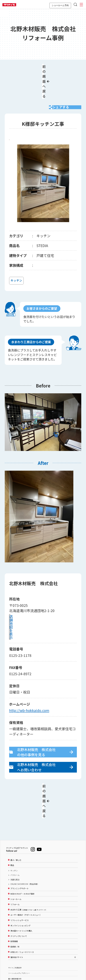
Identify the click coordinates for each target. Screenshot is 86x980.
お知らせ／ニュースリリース (22, 919)
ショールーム (16, 866)
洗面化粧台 (15, 846)
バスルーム (15, 842)
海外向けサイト (17, 924)
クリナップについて (19, 903)
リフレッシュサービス (20, 887)
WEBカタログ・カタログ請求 (22, 860)
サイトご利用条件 (15, 934)
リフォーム (15, 871)
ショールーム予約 (60, 5)
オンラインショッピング (20, 892)
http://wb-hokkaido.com (29, 690)
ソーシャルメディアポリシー (19, 940)
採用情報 (14, 908)
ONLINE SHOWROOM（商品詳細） (25, 851)
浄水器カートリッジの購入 (21, 897)
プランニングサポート (20, 855)
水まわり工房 (28, 876)
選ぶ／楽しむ (16, 827)
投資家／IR (15, 913)
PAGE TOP (43, 963)
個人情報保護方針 (15, 945)
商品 (12, 832)
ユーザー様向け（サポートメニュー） (26, 882)
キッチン (14, 837)
